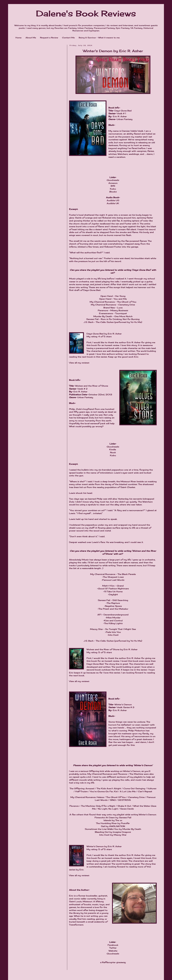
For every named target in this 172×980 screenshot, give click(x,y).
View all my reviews (79, 363)
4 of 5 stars (105, 336)
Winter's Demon (95, 846)
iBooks (113, 192)
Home (18, 38)
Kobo (113, 189)
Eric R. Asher (115, 334)
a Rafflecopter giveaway (113, 962)
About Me (31, 38)
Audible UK (113, 203)
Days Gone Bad (95, 334)
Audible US (113, 200)
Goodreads (113, 180)
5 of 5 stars (105, 652)
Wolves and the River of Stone (103, 649)
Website (113, 951)
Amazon (113, 183)
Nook (113, 452)
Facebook (113, 945)
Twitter (113, 948)
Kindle (113, 449)
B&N (113, 186)
